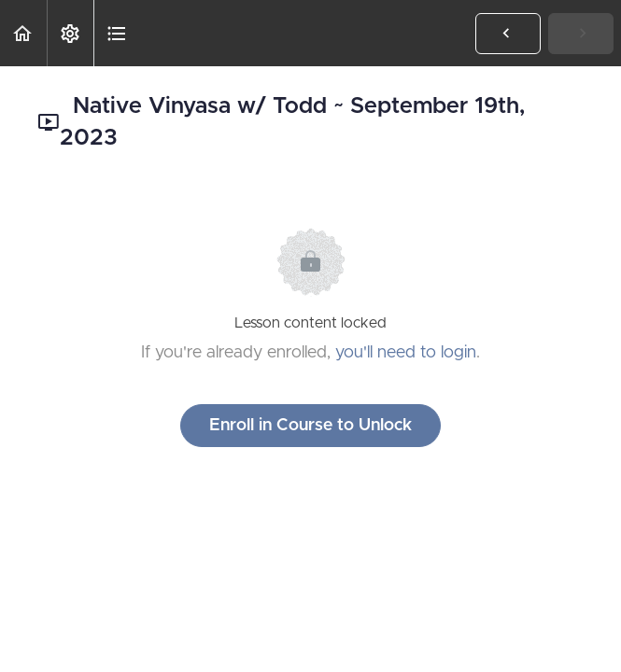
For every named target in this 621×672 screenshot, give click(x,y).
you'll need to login (406, 353)
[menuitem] (70, 33)
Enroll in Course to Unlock (310, 426)
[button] (23, 33)
